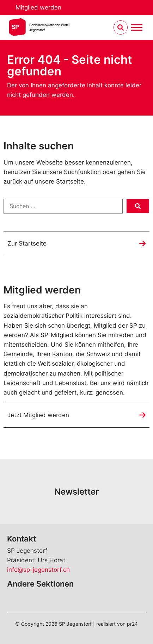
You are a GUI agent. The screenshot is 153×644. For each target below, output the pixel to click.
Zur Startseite (27, 243)
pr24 (132, 624)
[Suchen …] (63, 206)
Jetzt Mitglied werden (38, 415)
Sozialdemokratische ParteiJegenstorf (49, 27)
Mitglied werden (38, 7)
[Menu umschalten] (137, 28)
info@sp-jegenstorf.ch (38, 570)
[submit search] (138, 206)
